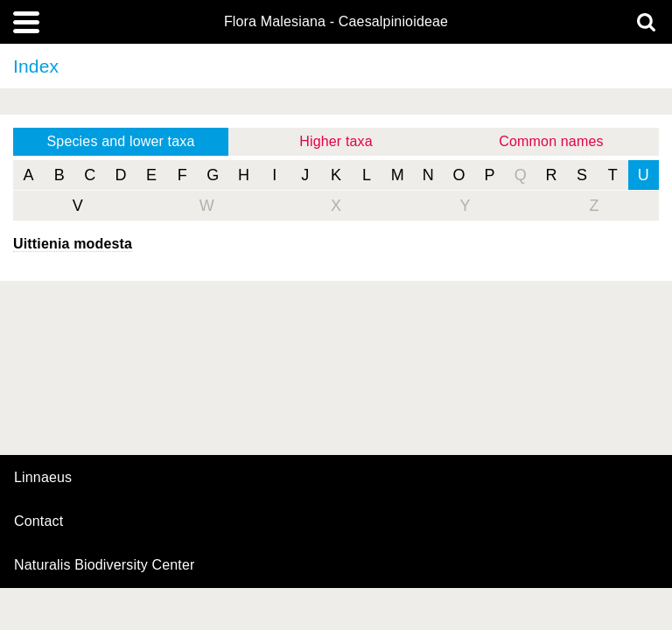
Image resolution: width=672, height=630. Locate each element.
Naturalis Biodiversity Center (105, 565)
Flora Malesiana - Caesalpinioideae (336, 22)
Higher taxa (336, 141)
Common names (551, 141)
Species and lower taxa (121, 141)
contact (38, 521)
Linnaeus (43, 478)
